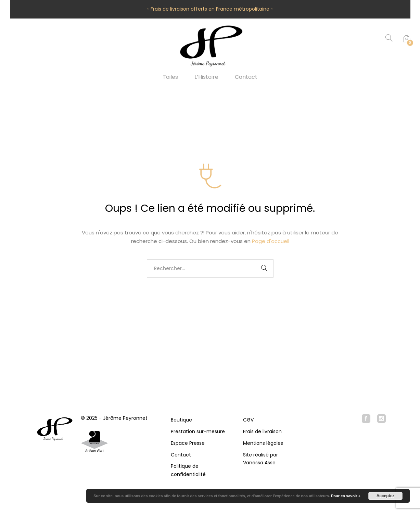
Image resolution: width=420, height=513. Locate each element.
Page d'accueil (271, 241)
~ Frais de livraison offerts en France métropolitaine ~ (210, 9)
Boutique (181, 420)
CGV (248, 420)
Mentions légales (263, 443)
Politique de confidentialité (188, 470)
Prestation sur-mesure (198, 431)
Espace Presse (188, 443)
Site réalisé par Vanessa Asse (260, 459)
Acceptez (386, 496)
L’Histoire (206, 77)
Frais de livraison (262, 431)
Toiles (170, 77)
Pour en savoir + (346, 496)
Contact (246, 77)
